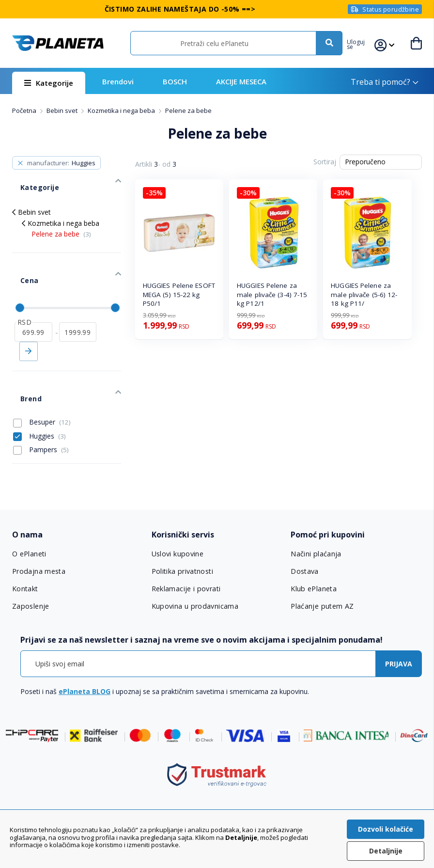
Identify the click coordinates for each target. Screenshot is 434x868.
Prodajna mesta (39, 530)
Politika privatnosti (182, 530)
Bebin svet (63, 110)
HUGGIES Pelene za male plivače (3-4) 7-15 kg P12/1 (272, 295)
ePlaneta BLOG (85, 649)
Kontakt (25, 547)
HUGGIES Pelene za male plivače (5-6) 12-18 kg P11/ (364, 295)
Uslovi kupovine (178, 512)
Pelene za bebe (61, 221)
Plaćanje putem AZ (322, 565)
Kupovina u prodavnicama (194, 565)
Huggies (39, 394)
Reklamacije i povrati (186, 547)
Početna (25, 110)
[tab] (78, 493)
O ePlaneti (30, 512)
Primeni (29, 322)
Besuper (42, 380)
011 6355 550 (227, 788)
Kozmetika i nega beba (122, 110)
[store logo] (58, 43)
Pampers (41, 407)
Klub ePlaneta (314, 547)
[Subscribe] (399, 622)
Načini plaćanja (315, 512)
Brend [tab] (22, 361)
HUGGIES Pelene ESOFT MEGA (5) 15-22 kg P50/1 (179, 295)
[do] (78, 302)
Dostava (305, 530)
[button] (363, 43)
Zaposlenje (31, 565)
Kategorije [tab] (29, 179)
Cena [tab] (20, 259)
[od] (33, 302)
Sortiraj (325, 162)
